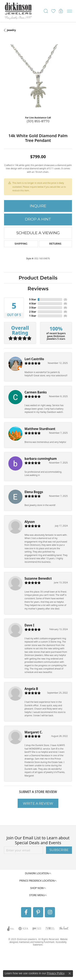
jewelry (11, 30)
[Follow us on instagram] (50, 912)
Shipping (21, 244)
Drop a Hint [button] (38, 219)
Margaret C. (34, 732)
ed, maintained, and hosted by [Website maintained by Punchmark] (30, 942)
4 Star (33, 303)
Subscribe (59, 850)
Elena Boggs (34, 492)
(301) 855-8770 (38, 121)
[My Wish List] (53, 11)
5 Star (33, 299)
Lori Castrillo (34, 359)
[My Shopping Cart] (61, 11)
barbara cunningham (41, 459)
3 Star (33, 308)
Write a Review (38, 803)
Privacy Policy (56, 973)
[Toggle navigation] (70, 11)
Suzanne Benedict (38, 578)
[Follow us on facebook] (26, 912)
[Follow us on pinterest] (38, 912)
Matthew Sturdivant (40, 429)
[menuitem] (11, 929)
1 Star (33, 316)
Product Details (38, 278)
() (65, 299)
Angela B (31, 689)
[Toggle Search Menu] (46, 11)
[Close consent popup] (70, 973)
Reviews (38, 289)
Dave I (29, 625)
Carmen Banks (36, 392)
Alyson (30, 522)
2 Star (33, 312)
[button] (38, 874)
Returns (55, 244)
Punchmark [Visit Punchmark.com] (49, 942)
